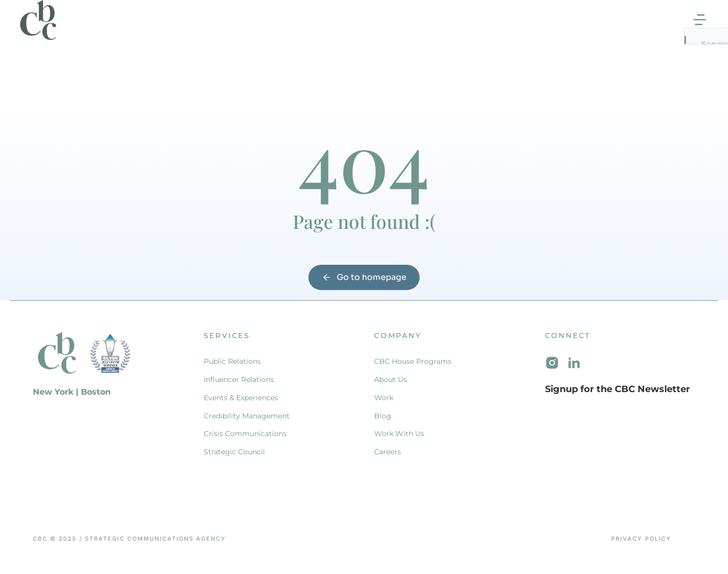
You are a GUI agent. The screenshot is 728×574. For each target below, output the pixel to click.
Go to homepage (364, 288)
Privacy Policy (641, 550)
